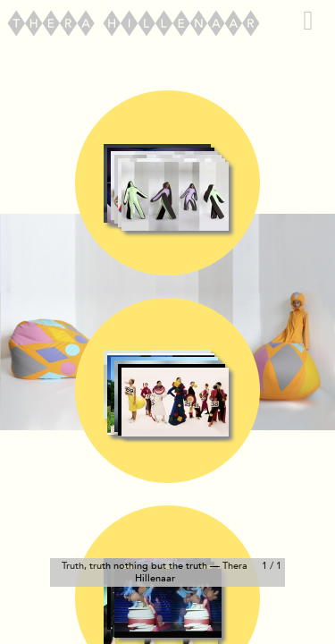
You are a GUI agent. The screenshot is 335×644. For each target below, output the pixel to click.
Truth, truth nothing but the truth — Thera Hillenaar (155, 572)
